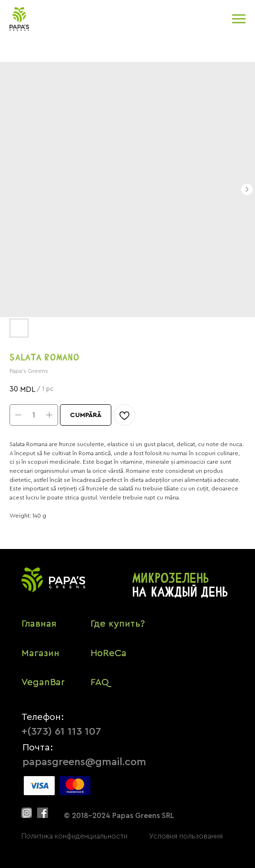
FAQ (100, 682)
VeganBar (43, 682)
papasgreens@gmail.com (84, 762)
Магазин (40, 653)
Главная (39, 624)
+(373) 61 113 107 (61, 731)
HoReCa (108, 653)
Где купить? (118, 624)
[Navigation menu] (239, 19)
